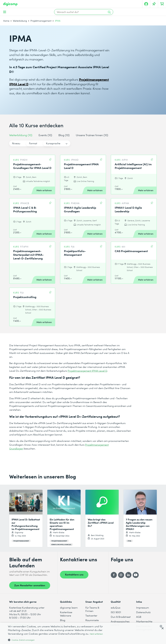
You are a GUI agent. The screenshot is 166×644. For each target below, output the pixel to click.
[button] (56, 640)
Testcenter (91, 615)
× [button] (162, 628)
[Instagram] (121, 575)
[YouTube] (136, 575)
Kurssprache (81, 143)
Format (47, 143)
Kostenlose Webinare (66, 614)
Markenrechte (144, 621)
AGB (139, 617)
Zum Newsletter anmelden (30, 585)
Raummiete (92, 620)
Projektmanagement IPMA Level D (87, 371)
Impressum (143, 607)
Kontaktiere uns (74, 574)
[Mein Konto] (146, 4)
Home (6, 21)
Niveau (16, 143)
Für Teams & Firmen (92, 609)
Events (45, 135)
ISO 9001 (116, 612)
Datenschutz (143, 612)
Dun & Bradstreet (121, 617)
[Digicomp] (10, 4)
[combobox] (162, 626)
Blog (64, 135)
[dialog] (83, 633)
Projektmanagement (41, 21)
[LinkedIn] (128, 575)
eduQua (116, 607)
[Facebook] (114, 575)
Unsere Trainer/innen (92, 135)
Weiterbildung (20, 21)
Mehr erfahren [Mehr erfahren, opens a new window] (96, 634)
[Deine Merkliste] (154, 4)
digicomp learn (69, 607)
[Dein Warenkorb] (162, 4)
